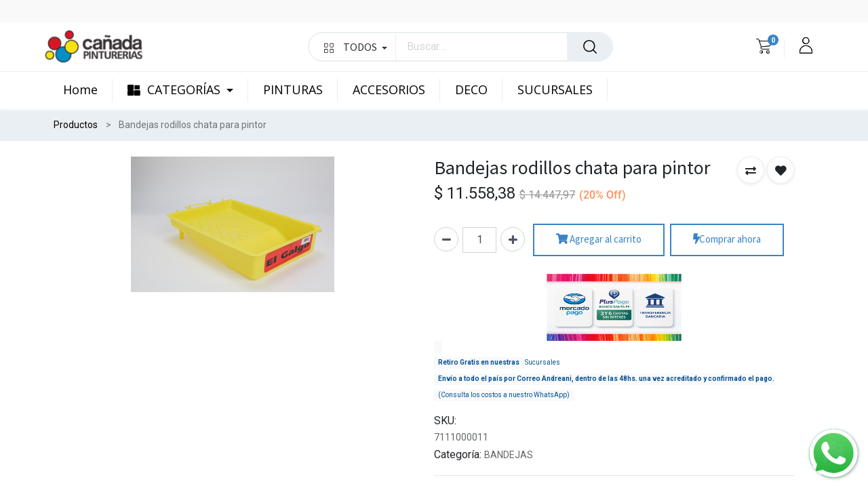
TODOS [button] (356, 47)
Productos (76, 125)
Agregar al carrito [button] (599, 240)
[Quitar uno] (446, 239)
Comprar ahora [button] (727, 240)
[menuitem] (88, 90)
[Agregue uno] (513, 239)
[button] (751, 170)
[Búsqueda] (590, 47)
